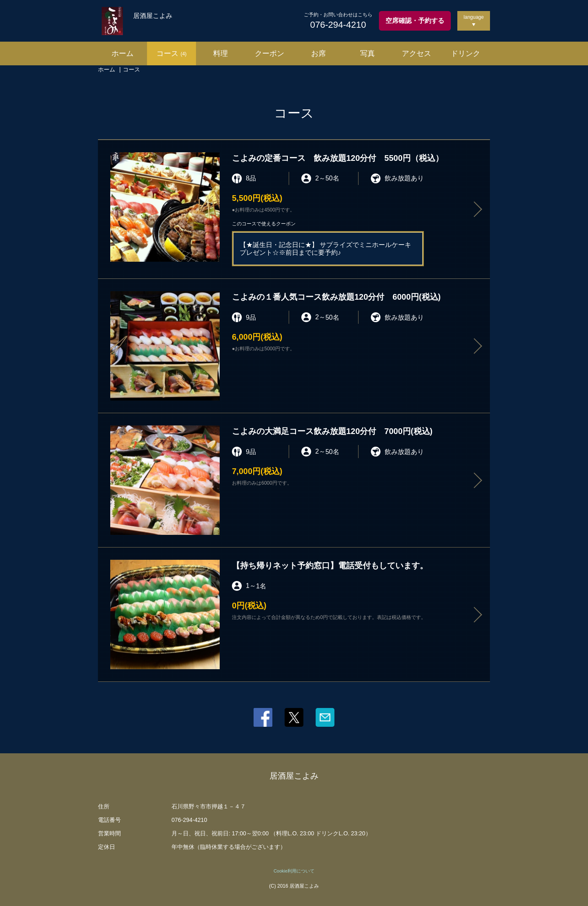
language (473, 17)
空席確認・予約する (415, 21)
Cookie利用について (294, 871)
